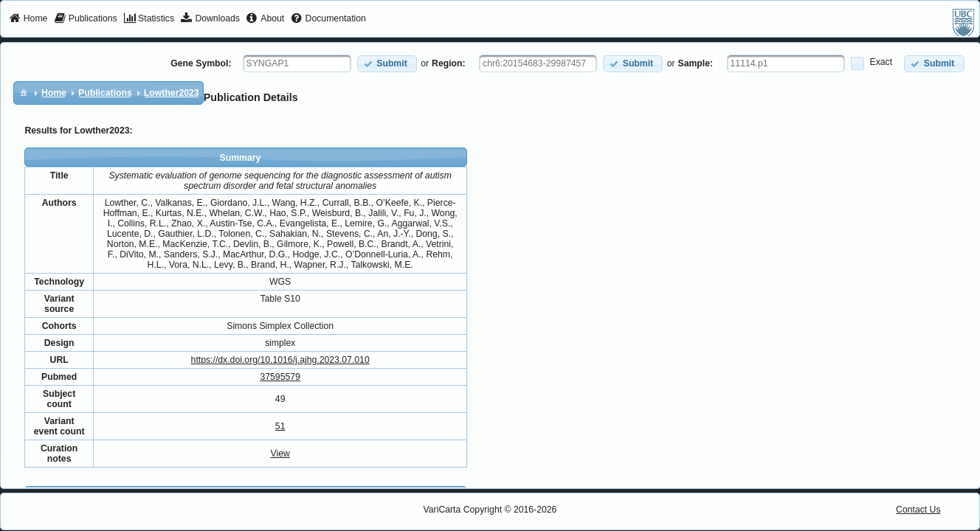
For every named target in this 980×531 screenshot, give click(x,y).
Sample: (696, 63)
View (280, 454)
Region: (449, 63)
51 (280, 426)
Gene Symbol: (201, 63)
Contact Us (918, 510)
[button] (387, 64)
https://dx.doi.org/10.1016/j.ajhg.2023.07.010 (280, 360)
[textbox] (297, 63)
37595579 (280, 377)
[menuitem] (28, 19)
